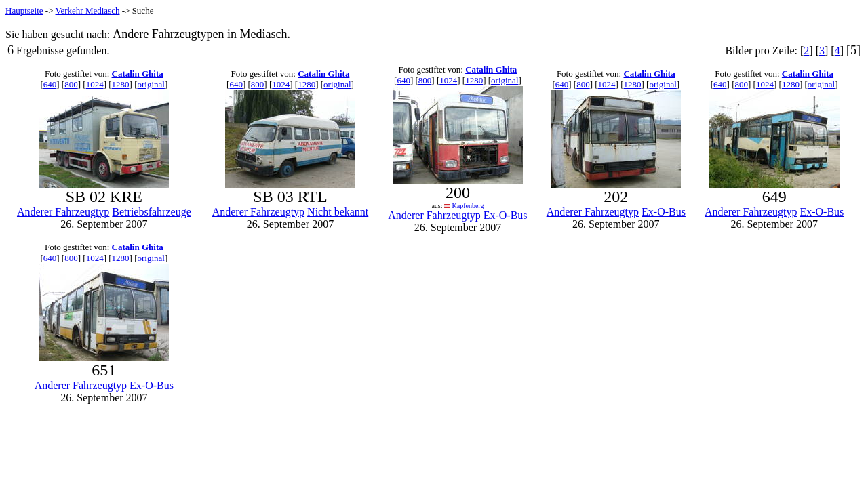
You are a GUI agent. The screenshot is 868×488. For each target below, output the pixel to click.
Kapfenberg (468, 206)
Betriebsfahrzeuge (151, 212)
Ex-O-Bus (506, 215)
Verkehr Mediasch (88, 11)
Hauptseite (24, 11)
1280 (121, 84)
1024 (95, 84)
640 (50, 84)
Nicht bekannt (338, 212)
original (151, 84)
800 (71, 84)
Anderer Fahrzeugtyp (63, 212)
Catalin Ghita (138, 74)
